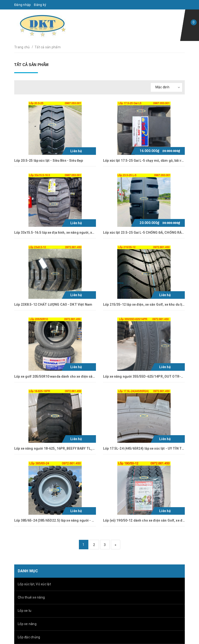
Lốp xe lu (25, 611)
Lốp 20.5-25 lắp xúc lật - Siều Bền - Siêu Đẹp (49, 161)
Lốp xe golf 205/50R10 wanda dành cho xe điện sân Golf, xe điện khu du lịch (74, 376)
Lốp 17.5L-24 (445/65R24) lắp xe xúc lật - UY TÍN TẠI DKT (148, 448)
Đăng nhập (23, 5)
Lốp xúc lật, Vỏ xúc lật (34, 584)
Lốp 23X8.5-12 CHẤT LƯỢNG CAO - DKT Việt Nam (53, 304)
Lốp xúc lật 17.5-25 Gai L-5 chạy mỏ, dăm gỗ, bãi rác (144, 161)
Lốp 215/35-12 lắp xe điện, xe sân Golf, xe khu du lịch (145, 304)
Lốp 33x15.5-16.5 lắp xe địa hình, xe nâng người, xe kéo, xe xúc (63, 233)
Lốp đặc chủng (29, 637)
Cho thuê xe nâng (31, 597)
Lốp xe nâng (27, 624)
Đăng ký (40, 5)
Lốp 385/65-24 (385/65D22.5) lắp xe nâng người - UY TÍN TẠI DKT (65, 520)
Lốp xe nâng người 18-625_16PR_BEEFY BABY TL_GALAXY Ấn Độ (65, 448)
